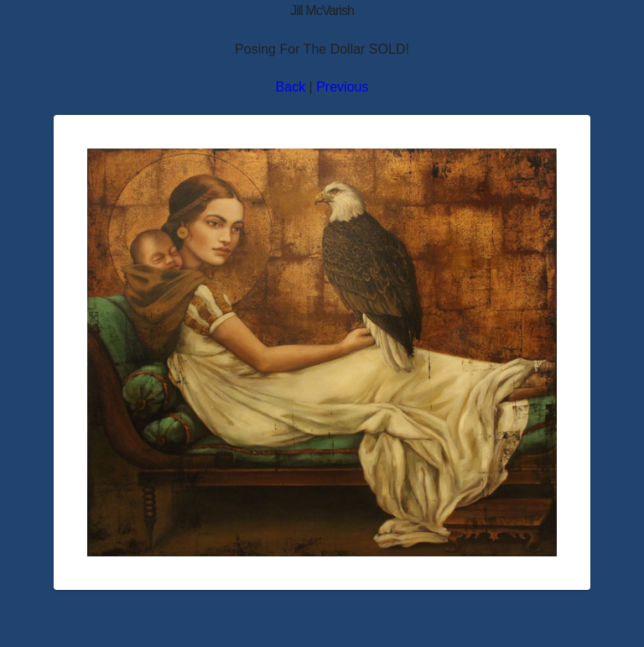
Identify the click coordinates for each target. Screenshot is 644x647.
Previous (342, 87)
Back (291, 87)
